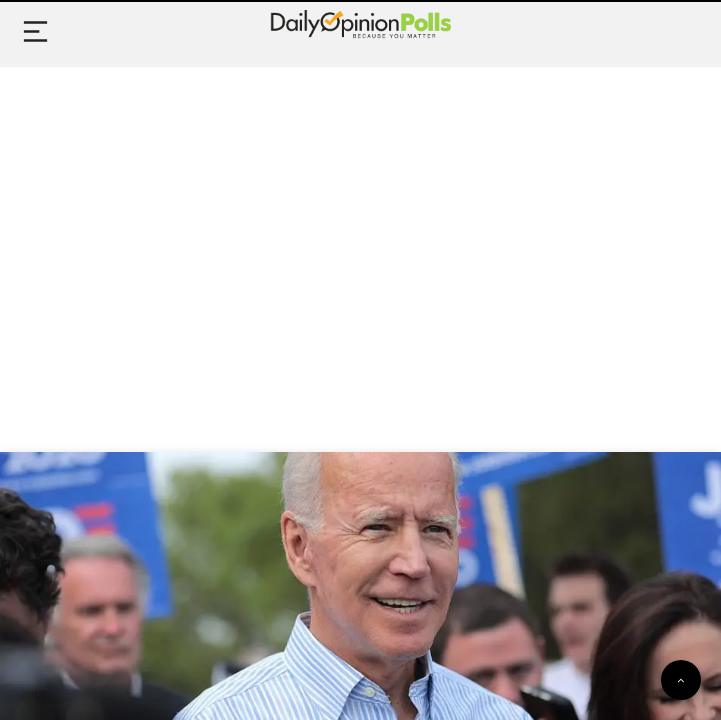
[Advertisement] (360, 237)
